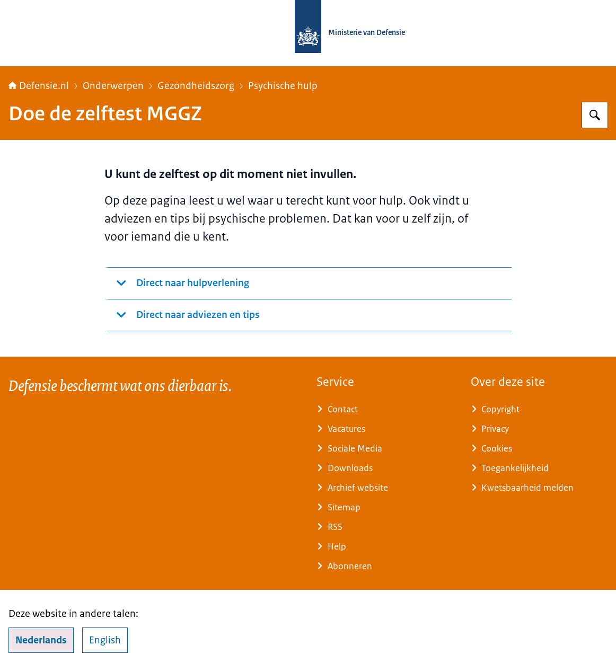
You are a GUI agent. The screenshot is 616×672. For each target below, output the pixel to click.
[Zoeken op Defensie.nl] (595, 115)
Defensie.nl (39, 86)
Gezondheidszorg (196, 86)
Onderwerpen (113, 86)
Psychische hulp (283, 86)
